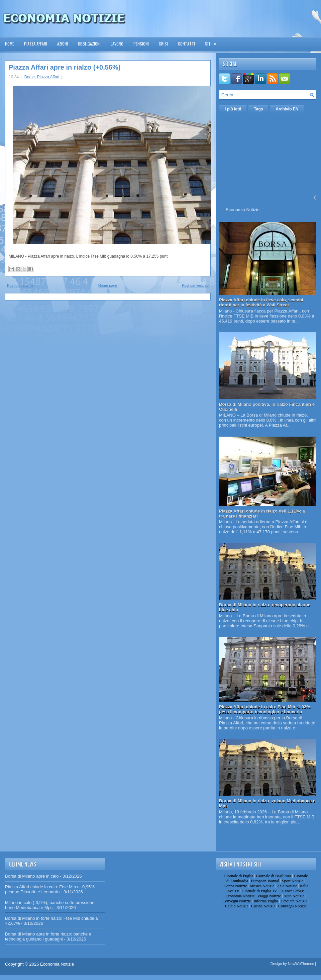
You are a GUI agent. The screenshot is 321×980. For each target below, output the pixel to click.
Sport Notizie (293, 881)
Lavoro (117, 44)
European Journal (265, 881)
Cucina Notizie (263, 906)
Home (10, 44)
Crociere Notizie (294, 901)
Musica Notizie (262, 886)
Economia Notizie (243, 210)
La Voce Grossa (292, 891)
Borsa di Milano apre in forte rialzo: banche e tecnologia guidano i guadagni (48, 937)
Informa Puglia (266, 901)
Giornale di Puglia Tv (259, 891)
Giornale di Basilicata (274, 876)
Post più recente (20, 285)
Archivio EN (287, 109)
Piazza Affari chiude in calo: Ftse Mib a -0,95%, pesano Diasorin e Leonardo (50, 889)
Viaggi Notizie (269, 896)
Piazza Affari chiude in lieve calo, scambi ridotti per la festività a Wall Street (261, 302)
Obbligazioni (89, 44)
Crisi (163, 44)
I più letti (233, 109)
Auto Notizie (294, 896)
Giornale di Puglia (238, 876)
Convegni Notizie (237, 901)
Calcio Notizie (237, 906)
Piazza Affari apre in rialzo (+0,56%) (65, 67)
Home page (108, 285)
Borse (30, 77)
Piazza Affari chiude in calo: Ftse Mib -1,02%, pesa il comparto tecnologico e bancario (265, 709)
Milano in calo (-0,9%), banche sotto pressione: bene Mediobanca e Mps (50, 905)
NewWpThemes (301, 964)
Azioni (63, 44)
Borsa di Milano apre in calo (32, 876)
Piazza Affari (36, 44)
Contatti (186, 44)
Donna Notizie (235, 886)
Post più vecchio (195, 285)
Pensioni (141, 44)
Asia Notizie (287, 886)
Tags (258, 109)
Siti (213, 42)
